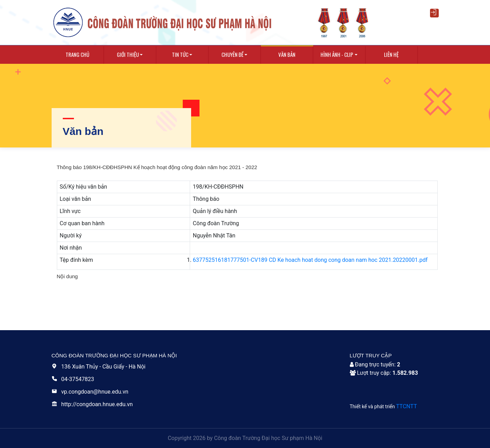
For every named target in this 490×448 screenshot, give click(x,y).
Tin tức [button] (180, 54)
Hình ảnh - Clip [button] (337, 54)
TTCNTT (407, 406)
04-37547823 (73, 379)
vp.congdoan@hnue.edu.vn (90, 392)
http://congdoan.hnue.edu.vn (92, 404)
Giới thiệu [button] (128, 54)
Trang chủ (77, 54)
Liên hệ (391, 54)
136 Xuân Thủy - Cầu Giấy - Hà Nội (99, 367)
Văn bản (287, 54)
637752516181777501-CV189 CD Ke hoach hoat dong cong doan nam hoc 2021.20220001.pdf (310, 260)
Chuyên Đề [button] (232, 54)
